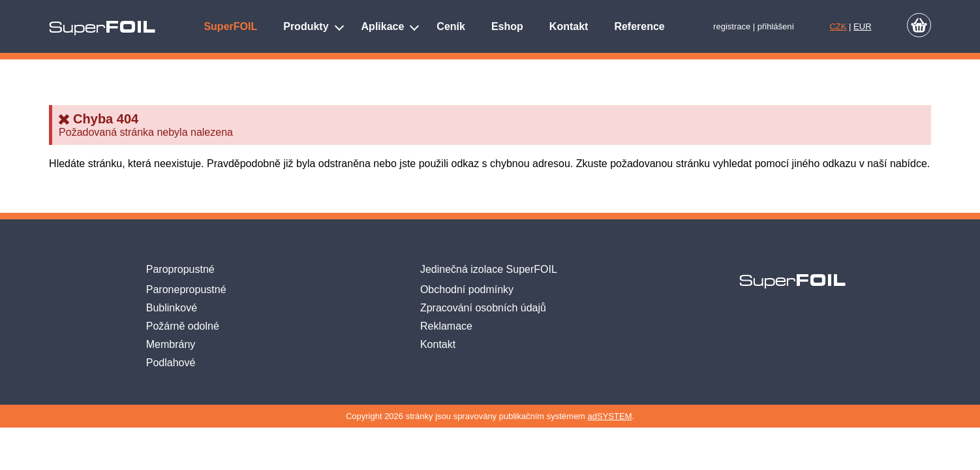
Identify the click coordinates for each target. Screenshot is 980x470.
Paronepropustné (186, 290)
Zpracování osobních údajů (483, 308)
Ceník (451, 26)
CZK (838, 26)
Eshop (507, 26)
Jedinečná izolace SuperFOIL (489, 269)
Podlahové (171, 363)
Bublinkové (172, 308)
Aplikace (383, 26)
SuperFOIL (230, 26)
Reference (639, 26)
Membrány (171, 344)
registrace (732, 26)
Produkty (306, 26)
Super (102, 27)
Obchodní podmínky (467, 290)
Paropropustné (180, 269)
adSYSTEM (610, 416)
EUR (862, 26)
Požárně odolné (183, 326)
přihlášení (776, 26)
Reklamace (446, 326)
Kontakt (569, 26)
